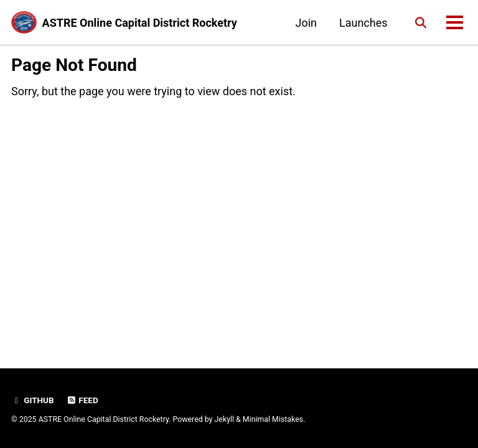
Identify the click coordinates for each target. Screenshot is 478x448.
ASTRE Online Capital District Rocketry (140, 23)
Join (306, 23)
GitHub (33, 400)
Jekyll (225, 419)
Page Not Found (74, 65)
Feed (82, 400)
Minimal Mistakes (273, 419)
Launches (363, 23)
